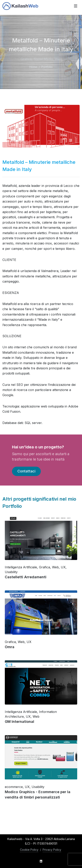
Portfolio (47, 67)
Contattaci (26, 471)
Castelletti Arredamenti (26, 577)
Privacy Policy (52, 850)
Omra (10, 647)
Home (33, 67)
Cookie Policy (29, 850)
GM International (19, 722)
